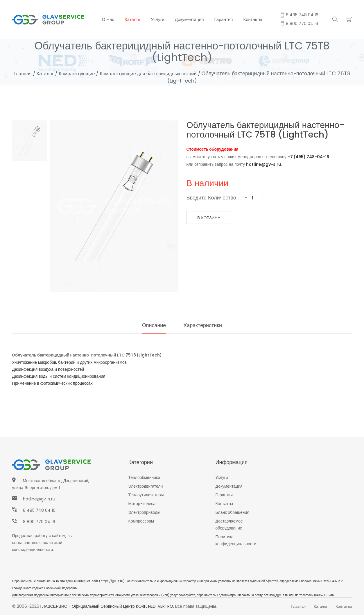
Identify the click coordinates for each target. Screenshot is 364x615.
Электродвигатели (146, 486)
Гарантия (224, 19)
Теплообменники (144, 477)
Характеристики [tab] (204, 325)
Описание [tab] (152, 325)
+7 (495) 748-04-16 (308, 157)
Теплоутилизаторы (146, 495)
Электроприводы (144, 512)
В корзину (212, 218)
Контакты (253, 19)
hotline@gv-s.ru (263, 164)
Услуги (158, 19)
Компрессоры (141, 521)
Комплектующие (86, 73)
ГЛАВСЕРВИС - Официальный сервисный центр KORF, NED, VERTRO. (107, 606)
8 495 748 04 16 (39, 510)
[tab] (30, 141)
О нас (108, 19)
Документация (189, 19)
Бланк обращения (233, 512)
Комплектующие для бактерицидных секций (165, 73)
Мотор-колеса (142, 504)
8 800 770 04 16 (39, 522)
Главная (27, 73)
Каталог (133, 19)
